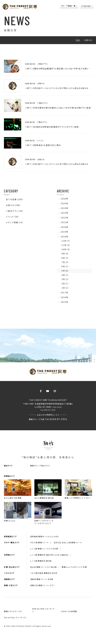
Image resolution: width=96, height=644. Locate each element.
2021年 (65, 222)
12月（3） (66, 241)
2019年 (65, 232)
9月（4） (65, 254)
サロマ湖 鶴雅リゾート (39, 542)
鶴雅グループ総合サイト (40, 466)
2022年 (65, 218)
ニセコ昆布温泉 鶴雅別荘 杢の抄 (44, 573)
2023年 (65, 213)
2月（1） (65, 284)
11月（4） (66, 245)
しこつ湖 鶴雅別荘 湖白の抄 (49, 555)
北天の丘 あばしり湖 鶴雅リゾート (68, 542)
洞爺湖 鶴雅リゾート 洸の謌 (42, 579)
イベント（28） (13, 217)
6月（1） (65, 266)
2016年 (65, 297)
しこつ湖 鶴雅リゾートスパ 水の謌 (44, 549)
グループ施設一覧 (68, 6)
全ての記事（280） (15, 199)
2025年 (65, 203)
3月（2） (65, 279)
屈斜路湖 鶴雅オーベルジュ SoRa (44, 536)
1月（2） (65, 288)
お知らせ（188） (13, 205)
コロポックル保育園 (69, 611)
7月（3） (65, 262)
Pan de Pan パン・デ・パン (15, 618)
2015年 (65, 302)
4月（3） (65, 275)
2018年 (65, 237)
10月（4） (66, 249)
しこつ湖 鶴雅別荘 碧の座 (41, 561)
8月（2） (65, 258)
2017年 (65, 292)
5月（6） (65, 271)
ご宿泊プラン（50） (15, 211)
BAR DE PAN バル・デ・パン (43, 610)
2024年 (65, 208)
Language (86, 6)
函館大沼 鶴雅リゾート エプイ (43, 585)
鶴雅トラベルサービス (13, 611)
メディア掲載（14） (15, 222)
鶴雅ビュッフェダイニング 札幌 (74, 567)
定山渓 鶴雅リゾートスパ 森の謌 (44, 567)
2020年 (65, 227)
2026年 (65, 199)
